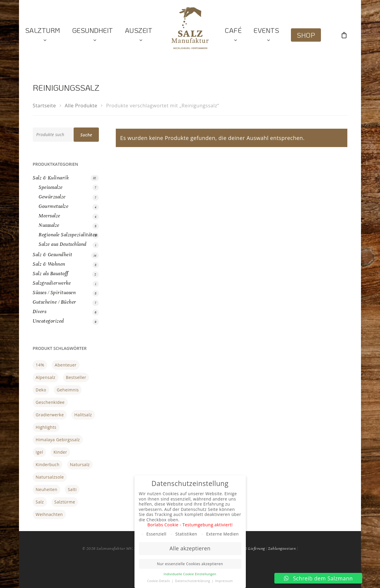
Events (266, 35)
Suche (86, 135)
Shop (306, 35)
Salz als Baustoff (50, 274)
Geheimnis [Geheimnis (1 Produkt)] (68, 390)
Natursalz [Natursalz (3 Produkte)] (80, 464)
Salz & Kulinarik (51, 178)
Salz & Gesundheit (53, 255)
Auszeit (139, 35)
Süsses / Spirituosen (54, 293)
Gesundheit (93, 35)
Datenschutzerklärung (193, 581)
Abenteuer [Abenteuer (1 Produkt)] (65, 365)
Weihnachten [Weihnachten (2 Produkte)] (49, 514)
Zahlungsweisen (282, 549)
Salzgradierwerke (52, 283)
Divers (39, 311)
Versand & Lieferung (247, 549)
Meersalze (49, 216)
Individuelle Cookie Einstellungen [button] (190, 574)
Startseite (44, 105)
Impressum (224, 581)
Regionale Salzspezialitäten (68, 235)
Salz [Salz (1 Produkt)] (40, 502)
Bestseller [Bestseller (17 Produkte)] (76, 377)
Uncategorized (48, 321)
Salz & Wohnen (49, 264)
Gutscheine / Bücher (54, 302)
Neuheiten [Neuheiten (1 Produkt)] (46, 489)
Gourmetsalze (53, 206)
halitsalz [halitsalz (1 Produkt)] (83, 415)
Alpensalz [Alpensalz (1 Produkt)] (45, 377)
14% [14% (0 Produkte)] (40, 365)
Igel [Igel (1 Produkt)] (39, 452)
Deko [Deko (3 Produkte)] (41, 390)
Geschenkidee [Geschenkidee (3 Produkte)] (50, 402)
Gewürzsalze (52, 197)
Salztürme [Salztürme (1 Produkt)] (65, 502)
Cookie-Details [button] (159, 581)
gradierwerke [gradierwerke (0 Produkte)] (50, 415)
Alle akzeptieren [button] (190, 548)
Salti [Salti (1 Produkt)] (72, 489)
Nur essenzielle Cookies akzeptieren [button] (190, 564)
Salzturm (43, 35)
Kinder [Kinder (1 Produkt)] (60, 452)
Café (233, 35)
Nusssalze (49, 225)
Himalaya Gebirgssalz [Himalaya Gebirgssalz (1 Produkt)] (58, 440)
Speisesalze (51, 187)
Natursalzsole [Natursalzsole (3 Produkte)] (50, 477)
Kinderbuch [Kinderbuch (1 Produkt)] (47, 464)
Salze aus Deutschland (63, 244)
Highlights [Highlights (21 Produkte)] (46, 427)
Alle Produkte (81, 105)
